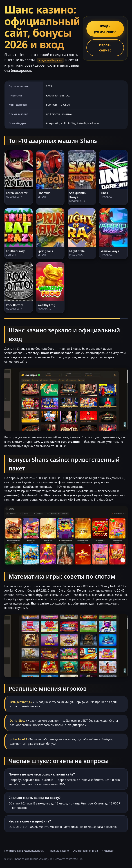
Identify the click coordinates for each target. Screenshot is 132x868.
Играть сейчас (105, 48)
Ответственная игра (85, 851)
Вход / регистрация (105, 29)
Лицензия (108, 851)
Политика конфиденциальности (24, 851)
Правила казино (59, 851)
